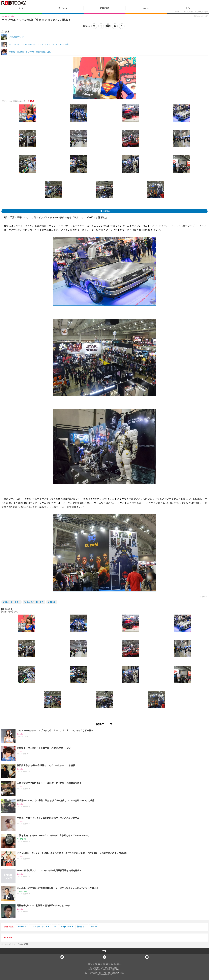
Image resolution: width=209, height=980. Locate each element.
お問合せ (90, 964)
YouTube (147, 960)
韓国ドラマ (82, 927)
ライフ (188, 8)
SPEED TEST (104, 8)
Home (62, 960)
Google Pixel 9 (66, 927)
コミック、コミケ (13, 602)
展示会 (53, 602)
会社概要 (106, 964)
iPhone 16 (22, 927)
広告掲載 (98, 964)
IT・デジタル (63, 8)
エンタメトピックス (35, 602)
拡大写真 (106, 211)
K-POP (94, 927)
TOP (105, 951)
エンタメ (146, 8)
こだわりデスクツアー (40, 927)
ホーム (21, 8)
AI (55, 927)
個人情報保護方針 (116, 964)
